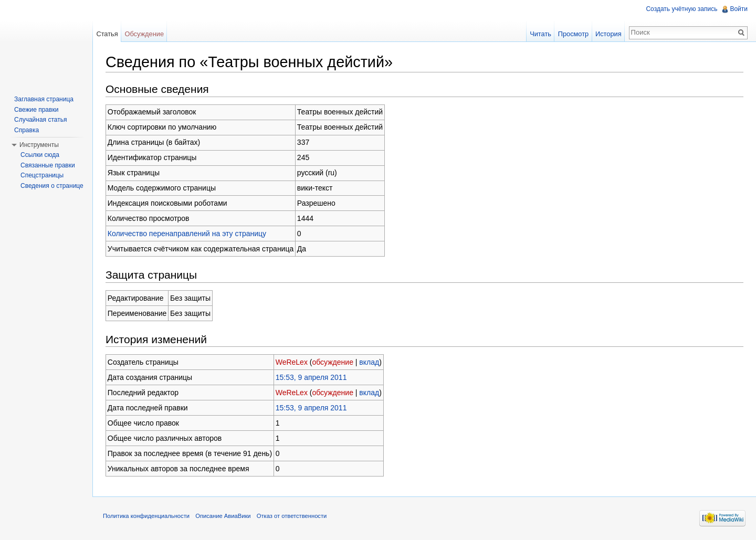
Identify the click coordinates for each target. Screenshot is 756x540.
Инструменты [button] (39, 145)
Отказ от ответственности (292, 516)
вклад (369, 362)
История (608, 34)
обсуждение (332, 362)
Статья (107, 34)
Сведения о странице (52, 186)
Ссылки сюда (40, 155)
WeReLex (292, 362)
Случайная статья (40, 120)
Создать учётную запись (681, 9)
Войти (739, 9)
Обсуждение (144, 34)
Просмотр (573, 34)
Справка (27, 130)
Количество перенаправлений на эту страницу (187, 234)
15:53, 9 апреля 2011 (311, 377)
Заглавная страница (44, 99)
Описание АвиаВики (223, 516)
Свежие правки (36, 110)
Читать (540, 34)
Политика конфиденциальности (146, 516)
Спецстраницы (42, 175)
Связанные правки (48, 165)
